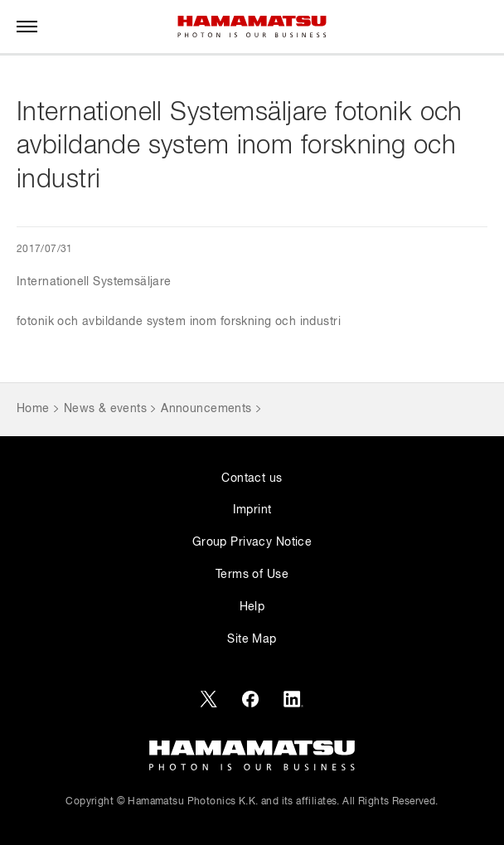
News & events (105, 409)
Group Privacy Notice (252, 542)
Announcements (206, 409)
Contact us (252, 478)
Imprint (252, 510)
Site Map (252, 639)
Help (252, 607)
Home (33, 409)
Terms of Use (252, 575)
